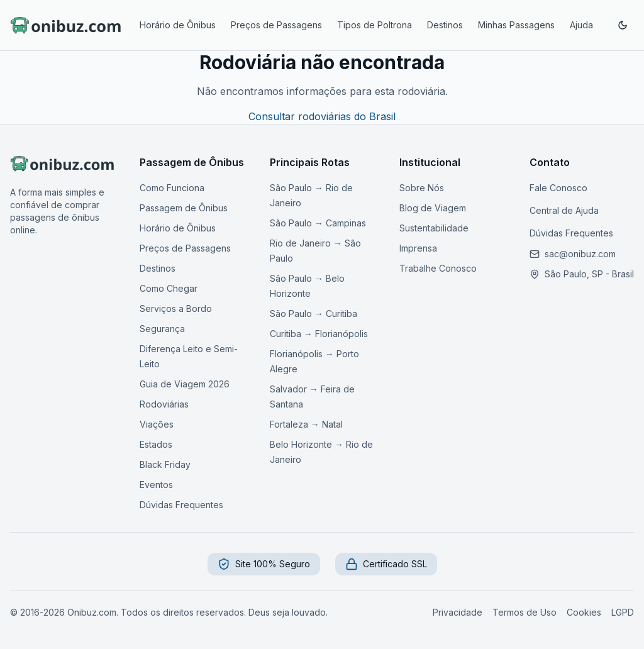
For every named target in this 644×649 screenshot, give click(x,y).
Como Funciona (172, 188)
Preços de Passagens (276, 25)
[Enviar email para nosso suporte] (580, 254)
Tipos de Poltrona (375, 25)
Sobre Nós (422, 188)
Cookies (584, 612)
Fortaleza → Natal (306, 424)
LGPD (623, 612)
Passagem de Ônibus (184, 208)
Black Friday (165, 464)
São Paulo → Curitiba (314, 313)
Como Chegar (169, 288)
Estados (156, 444)
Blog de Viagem (433, 208)
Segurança (162, 329)
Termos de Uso (525, 612)
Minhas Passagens (516, 25)
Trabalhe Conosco (438, 268)
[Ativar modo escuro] (623, 25)
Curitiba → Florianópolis (319, 334)
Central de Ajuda (564, 210)
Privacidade (458, 612)
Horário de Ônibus (178, 25)
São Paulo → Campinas (318, 223)
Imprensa (418, 248)
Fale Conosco (558, 188)
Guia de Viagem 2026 (185, 384)
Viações (157, 424)
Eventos (156, 485)
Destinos (445, 25)
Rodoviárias (164, 404)
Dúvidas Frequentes (181, 505)
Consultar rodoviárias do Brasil (322, 116)
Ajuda (581, 25)
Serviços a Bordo (176, 308)
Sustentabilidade (434, 228)
